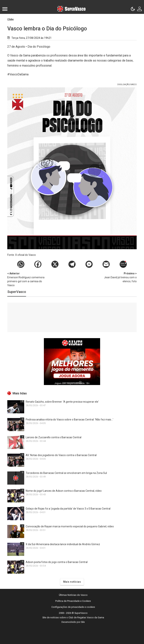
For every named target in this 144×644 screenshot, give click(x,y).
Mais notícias (72, 582)
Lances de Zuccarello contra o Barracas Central (54, 437)
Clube (10, 19)
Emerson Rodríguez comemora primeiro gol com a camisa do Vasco (27, 279)
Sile (83, 622)
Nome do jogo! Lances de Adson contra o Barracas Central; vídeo (64, 491)
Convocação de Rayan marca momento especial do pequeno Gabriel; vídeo (70, 526)
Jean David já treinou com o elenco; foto (117, 277)
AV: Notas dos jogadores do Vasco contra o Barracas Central (61, 455)
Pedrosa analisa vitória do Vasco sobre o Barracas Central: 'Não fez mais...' (69, 420)
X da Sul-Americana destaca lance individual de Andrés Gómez (63, 544)
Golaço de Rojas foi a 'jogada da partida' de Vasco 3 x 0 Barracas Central (68, 509)
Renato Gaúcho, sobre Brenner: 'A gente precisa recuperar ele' (62, 402)
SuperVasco (17, 292)
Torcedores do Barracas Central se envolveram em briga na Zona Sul (66, 473)
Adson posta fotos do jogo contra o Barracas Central (57, 562)
